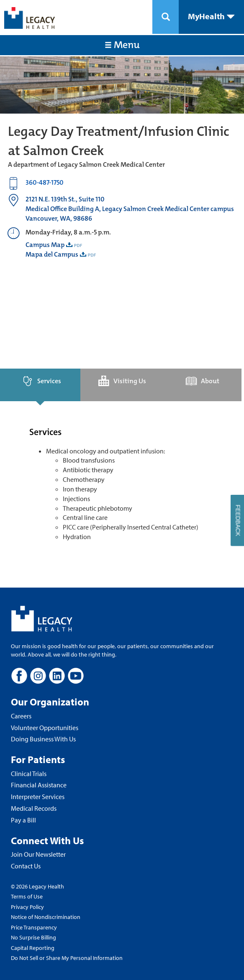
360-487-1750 (45, 182)
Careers (21, 716)
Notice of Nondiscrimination (46, 917)
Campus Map (45, 245)
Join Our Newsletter (38, 854)
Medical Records (34, 808)
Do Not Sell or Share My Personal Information (67, 958)
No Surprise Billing (33, 937)
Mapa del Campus (52, 254)
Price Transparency (34, 927)
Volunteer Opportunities (45, 728)
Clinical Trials (29, 774)
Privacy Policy (27, 907)
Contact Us (26, 866)
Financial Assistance (39, 785)
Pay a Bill (23, 820)
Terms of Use (27, 896)
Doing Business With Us (43, 739)
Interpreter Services (38, 797)
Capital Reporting (33, 948)
